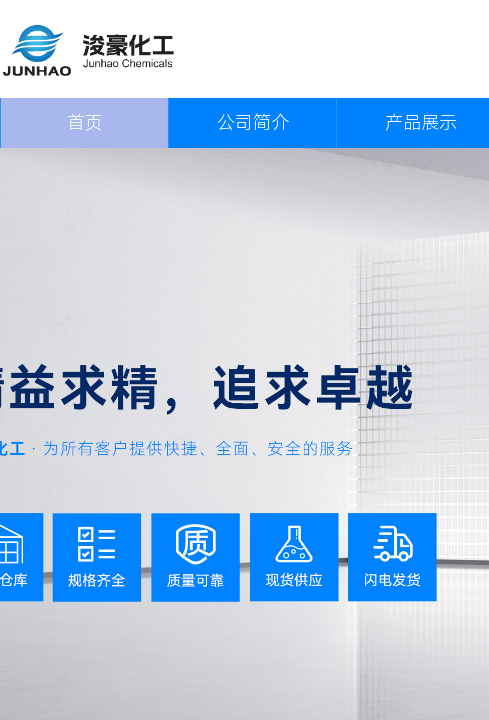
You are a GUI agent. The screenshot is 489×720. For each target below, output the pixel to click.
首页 (85, 122)
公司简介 (253, 122)
